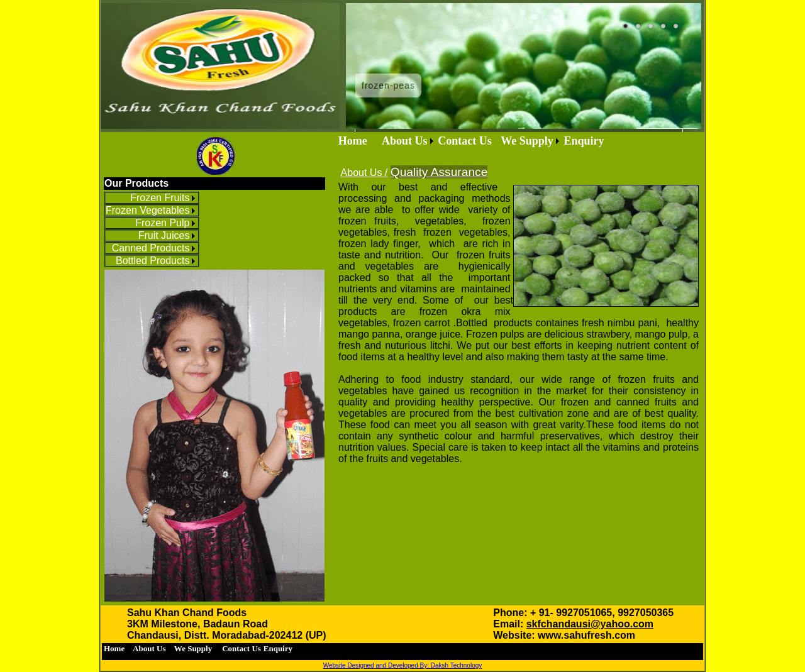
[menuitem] (152, 198)
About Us (405, 141)
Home (358, 141)
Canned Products (151, 248)
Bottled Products (153, 261)
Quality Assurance (439, 172)
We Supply (527, 141)
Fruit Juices (164, 235)
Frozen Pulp (162, 223)
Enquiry (584, 141)
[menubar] (471, 141)
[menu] (152, 229)
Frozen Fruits (160, 198)
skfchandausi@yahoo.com (590, 624)
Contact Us (468, 141)
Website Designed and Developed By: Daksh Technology (403, 665)
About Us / (364, 173)
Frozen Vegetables (147, 210)
